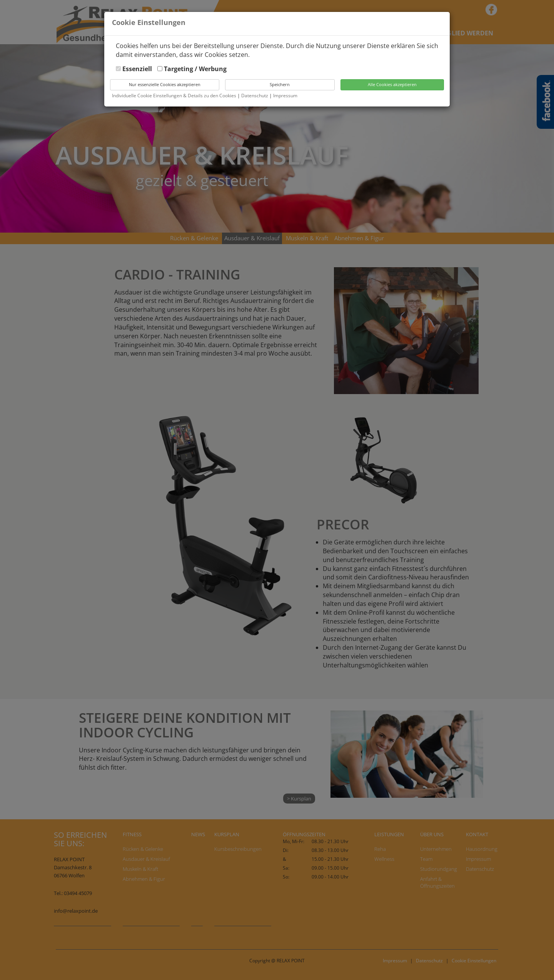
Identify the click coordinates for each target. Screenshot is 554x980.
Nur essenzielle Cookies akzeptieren (165, 84)
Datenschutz (255, 96)
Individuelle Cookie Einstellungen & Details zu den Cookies (174, 96)
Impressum (285, 96)
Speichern (280, 84)
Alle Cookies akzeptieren (392, 84)
